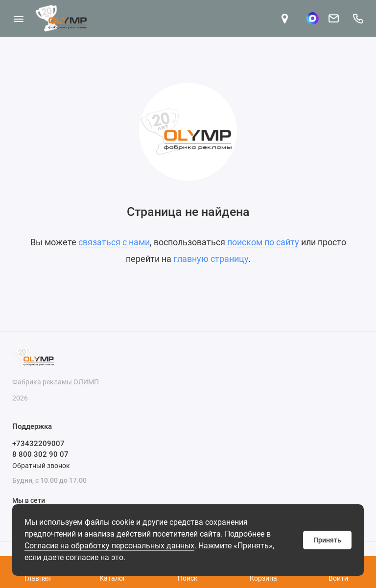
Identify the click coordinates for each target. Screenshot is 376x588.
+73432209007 (38, 444)
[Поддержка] (358, 18)
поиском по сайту (263, 242)
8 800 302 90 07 (40, 454)
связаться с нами (114, 242)
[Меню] (18, 18)
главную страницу (211, 259)
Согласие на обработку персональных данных (109, 546)
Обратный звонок (41, 466)
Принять (327, 540)
